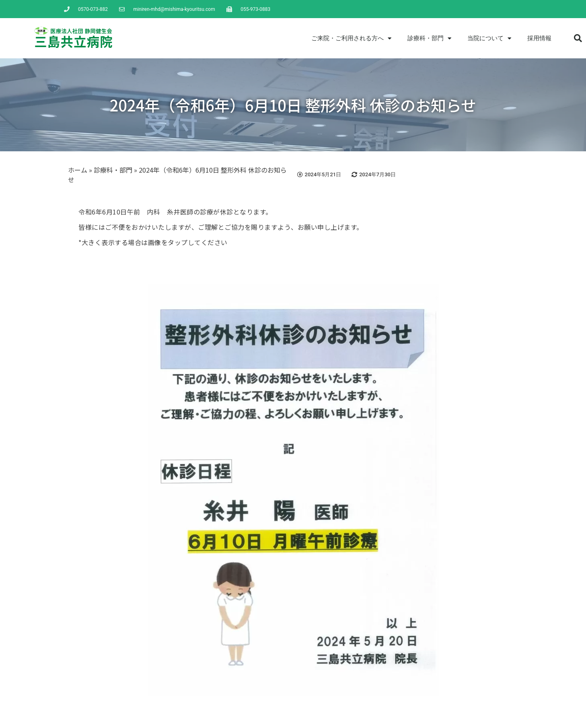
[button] (578, 38)
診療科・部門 (429, 38)
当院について (489, 38)
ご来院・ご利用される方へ (351, 38)
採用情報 (539, 38)
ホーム (78, 170)
